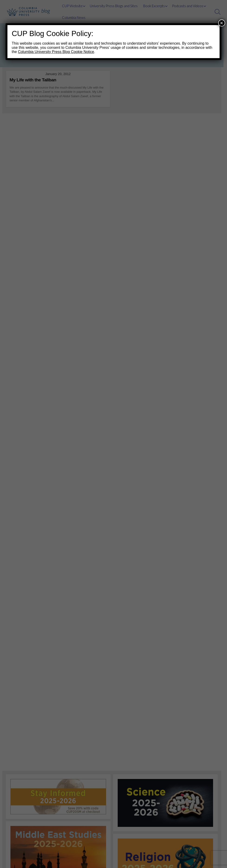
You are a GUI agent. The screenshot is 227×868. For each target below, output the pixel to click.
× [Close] (222, 23)
